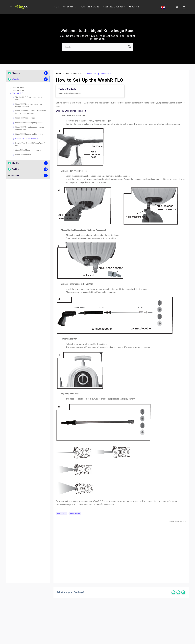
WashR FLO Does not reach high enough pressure (27, 105)
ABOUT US (136, 7)
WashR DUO (17, 91)
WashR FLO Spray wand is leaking (28, 134)
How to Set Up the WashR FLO (26, 139)
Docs (67, 74)
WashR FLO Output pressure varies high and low (28, 128)
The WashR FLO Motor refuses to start (28, 99)
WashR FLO (17, 93)
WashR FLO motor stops (24, 118)
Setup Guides (75, 513)
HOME (56, 7)
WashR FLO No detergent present (28, 123)
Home (59, 74)
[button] (11, 7)
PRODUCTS (70, 7)
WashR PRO (17, 88)
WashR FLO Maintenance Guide (27, 150)
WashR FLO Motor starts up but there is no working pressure (29, 112)
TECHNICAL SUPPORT (114, 7)
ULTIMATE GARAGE (90, 7)
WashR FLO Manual (22, 155)
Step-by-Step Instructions (70, 93)
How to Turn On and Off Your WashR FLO (29, 144)
